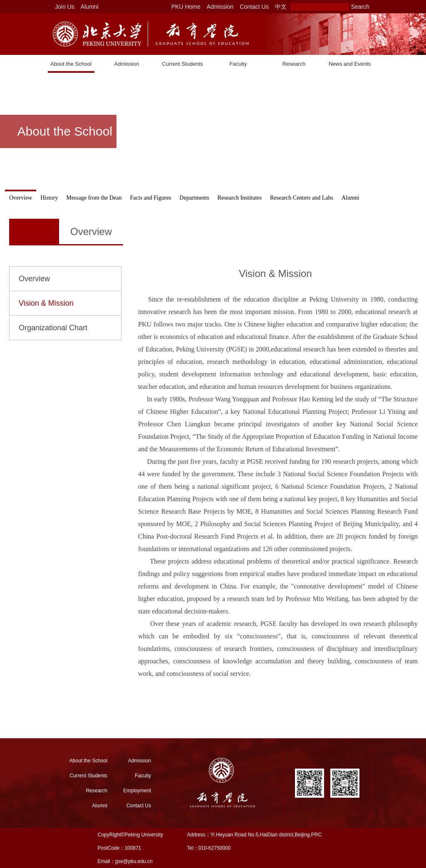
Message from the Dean (94, 198)
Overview (21, 198)
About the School (71, 64)
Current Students (182, 64)
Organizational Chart (53, 328)
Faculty (238, 64)
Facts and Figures (151, 198)
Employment (137, 791)
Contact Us (254, 7)
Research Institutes (240, 198)
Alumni (90, 7)
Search (360, 7)
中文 (281, 7)
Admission (220, 7)
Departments (194, 198)
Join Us (65, 7)
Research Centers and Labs (302, 198)
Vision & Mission (46, 303)
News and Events (350, 64)
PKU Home (186, 7)
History (49, 198)
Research (294, 64)
